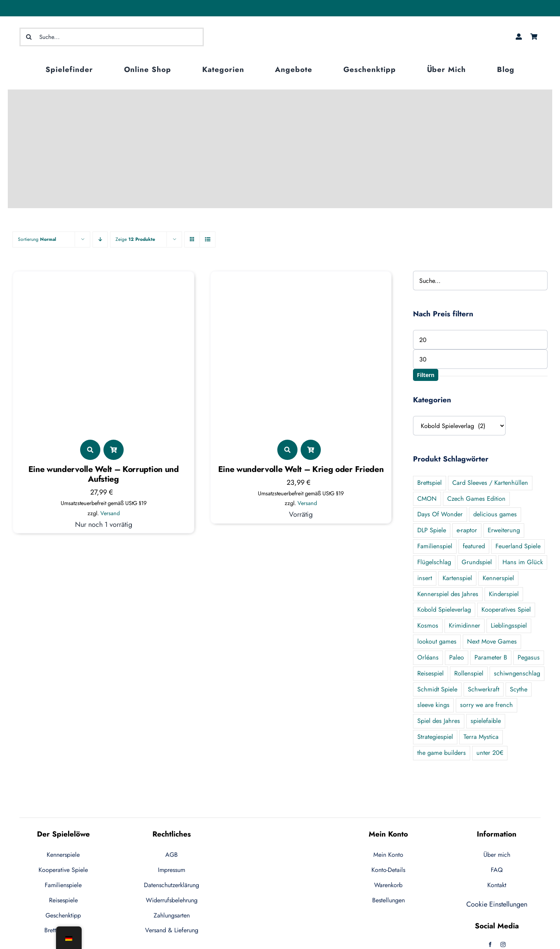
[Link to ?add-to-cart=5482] (311, 450)
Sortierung (37, 239)
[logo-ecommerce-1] (280, 25)
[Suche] (29, 37)
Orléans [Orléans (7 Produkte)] (428, 657)
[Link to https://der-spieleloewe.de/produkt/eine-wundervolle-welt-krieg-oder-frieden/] (287, 450)
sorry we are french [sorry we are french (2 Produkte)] (486, 705)
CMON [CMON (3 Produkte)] (427, 499)
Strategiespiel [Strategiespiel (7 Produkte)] (435, 737)
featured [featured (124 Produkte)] (474, 546)
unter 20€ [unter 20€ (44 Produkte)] (490, 753)
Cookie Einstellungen (497, 904)
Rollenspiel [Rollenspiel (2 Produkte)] (469, 673)
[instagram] (503, 945)
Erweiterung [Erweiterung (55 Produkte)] (504, 530)
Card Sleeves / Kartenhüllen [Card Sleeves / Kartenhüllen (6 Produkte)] (490, 483)
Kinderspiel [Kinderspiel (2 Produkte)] (504, 594)
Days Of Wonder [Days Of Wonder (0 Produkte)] (440, 514)
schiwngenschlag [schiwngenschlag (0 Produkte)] (517, 673)
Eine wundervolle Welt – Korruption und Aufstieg (104, 474)
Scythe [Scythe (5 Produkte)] (519, 689)
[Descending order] (100, 239)
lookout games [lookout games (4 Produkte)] (437, 641)
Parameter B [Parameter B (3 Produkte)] (491, 657)
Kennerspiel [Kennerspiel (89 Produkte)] (498, 578)
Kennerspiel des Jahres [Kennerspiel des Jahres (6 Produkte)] (448, 594)
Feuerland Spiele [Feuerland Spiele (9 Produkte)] (518, 546)
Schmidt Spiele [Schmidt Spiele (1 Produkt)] (437, 689)
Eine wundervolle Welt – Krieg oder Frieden (301, 469)
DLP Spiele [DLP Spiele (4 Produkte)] (432, 530)
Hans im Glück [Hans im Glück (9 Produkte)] (523, 562)
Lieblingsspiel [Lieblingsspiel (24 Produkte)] (509, 625)
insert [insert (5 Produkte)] (425, 578)
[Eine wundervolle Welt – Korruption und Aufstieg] (103, 280)
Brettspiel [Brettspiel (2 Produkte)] (430, 483)
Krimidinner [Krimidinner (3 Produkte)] (465, 625)
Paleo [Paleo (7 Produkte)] (457, 657)
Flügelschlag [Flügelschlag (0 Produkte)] (434, 562)
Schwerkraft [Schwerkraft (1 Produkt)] (484, 689)
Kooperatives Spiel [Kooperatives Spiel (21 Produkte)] (506, 610)
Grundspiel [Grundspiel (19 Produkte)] (477, 562)
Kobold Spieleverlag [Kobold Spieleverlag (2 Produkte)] (444, 610)
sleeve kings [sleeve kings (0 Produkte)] (433, 705)
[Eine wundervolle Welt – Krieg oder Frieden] (301, 280)
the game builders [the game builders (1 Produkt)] (442, 753)
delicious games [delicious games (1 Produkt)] (495, 514)
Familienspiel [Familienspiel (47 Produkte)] (435, 546)
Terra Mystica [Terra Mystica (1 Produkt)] (481, 737)
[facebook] (490, 945)
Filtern (426, 375)
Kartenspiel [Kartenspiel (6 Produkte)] (457, 578)
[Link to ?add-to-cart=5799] (114, 450)
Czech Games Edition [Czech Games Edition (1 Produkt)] (476, 499)
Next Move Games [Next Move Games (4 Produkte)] (492, 641)
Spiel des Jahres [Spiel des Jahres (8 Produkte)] (439, 721)
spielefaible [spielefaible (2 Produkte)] (486, 721)
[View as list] (207, 239)
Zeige (135, 239)
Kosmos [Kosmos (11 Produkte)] (428, 625)
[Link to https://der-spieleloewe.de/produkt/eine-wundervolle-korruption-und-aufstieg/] (90, 450)
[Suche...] (112, 37)
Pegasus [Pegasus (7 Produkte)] (529, 657)
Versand (110, 513)
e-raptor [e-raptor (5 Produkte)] (467, 530)
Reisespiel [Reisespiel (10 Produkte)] (430, 673)
